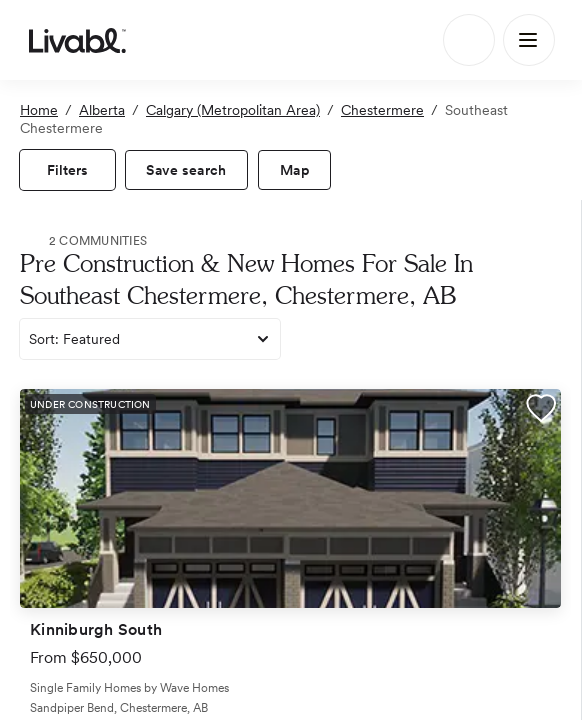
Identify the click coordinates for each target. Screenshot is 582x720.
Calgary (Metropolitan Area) (233, 110)
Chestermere (382, 110)
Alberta (102, 110)
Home (39, 110)
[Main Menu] (529, 40)
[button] (541, 411)
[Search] (469, 40)
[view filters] (67, 170)
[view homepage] (77, 40)
